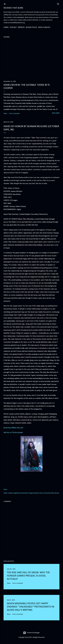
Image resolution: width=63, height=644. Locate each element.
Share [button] (5, 114)
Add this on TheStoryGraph (13, 433)
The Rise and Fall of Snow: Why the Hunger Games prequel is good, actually (28, 576)
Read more (56, 113)
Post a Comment (14, 114)
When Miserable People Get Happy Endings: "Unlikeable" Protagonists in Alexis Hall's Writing (31, 607)
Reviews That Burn (13, 8)
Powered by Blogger (31, 633)
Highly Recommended (21, 493)
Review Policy (31, 27)
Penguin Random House (36, 493)
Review (57, 493)
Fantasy (11, 493)
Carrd (6, 27)
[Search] (58, 4)
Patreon (21, 27)
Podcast (13, 27)
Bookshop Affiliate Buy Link (13, 428)
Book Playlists (44, 27)
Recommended (49, 493)
